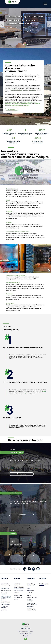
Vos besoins (30, 578)
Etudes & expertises (32, 597)
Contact (16, 600)
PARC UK (16, 593)
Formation (10, 294)
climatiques (28, 102)
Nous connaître (5, 584)
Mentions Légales (25, 629)
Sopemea (17, 578)
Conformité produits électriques (16, 275)
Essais (8, 200)
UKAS (26, 394)
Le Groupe (4, 578)
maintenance (32, 90)
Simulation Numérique (30, 600)
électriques (34, 102)
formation (25, 90)
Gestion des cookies (25, 633)
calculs (17, 90)
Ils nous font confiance (4, 607)
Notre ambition (5, 588)
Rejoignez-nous (44, 584)
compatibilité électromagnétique (23, 104)
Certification (30, 593)
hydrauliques (8, 104)
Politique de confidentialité (25, 631)
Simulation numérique (13, 283)
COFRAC (44, 392)
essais (21, 90)
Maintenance (10, 303)
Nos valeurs (4, 610)
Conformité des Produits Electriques (32, 604)
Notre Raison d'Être (6, 586)
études (13, 90)
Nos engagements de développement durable (6, 597)
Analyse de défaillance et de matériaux (31, 585)
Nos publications (6, 604)
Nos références (18, 597)
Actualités (43, 578)
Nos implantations (6, 591)
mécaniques (13, 102)
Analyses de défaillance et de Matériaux (19, 105)
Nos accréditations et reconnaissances (19, 588)
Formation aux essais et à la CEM (31, 609)
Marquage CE (10, 211)
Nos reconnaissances (5, 601)
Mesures (9, 222)
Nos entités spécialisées (4, 593)
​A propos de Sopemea (17, 584)
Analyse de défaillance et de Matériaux (18, 232)
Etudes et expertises (12, 189)
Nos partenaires (18, 595)
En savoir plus (15, 37)
